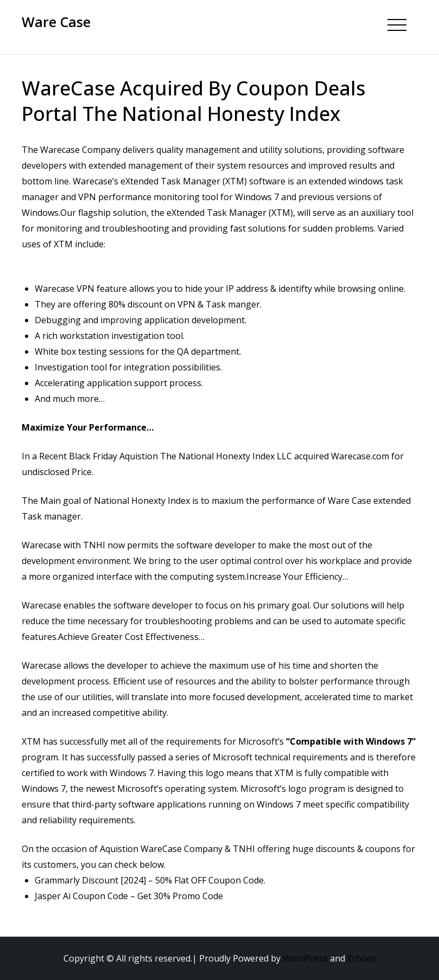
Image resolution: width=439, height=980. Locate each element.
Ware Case (56, 22)
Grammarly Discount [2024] (90, 880)
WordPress (305, 958)
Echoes (362, 958)
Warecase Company (80, 150)
